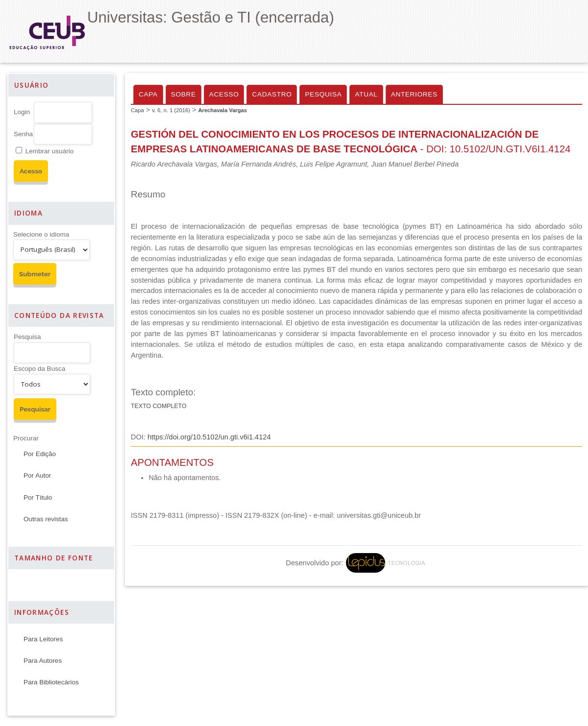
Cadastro (272, 94)
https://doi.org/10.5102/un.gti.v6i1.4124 (209, 437)
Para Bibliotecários (51, 682)
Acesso (224, 94)
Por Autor (37, 475)
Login (22, 112)
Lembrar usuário (49, 151)
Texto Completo (159, 406)
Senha (23, 134)
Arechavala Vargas (222, 110)
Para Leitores (43, 639)
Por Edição (40, 454)
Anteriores (414, 94)
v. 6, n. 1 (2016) (171, 110)
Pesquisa (27, 337)
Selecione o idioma (41, 234)
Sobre (184, 94)
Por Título (38, 497)
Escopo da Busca (39, 369)
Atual (366, 94)
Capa (148, 94)
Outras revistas (46, 519)
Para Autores (43, 661)
